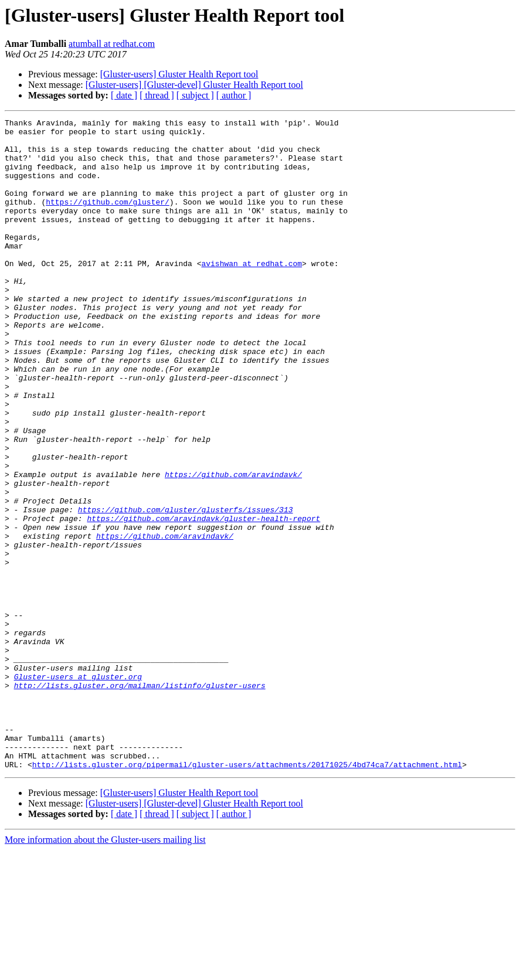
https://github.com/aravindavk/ (233, 546)
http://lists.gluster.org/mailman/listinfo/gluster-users (140, 799)
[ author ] (234, 95)
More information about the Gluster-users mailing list (105, 970)
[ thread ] (157, 95)
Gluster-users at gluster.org (78, 789)
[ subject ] (195, 95)
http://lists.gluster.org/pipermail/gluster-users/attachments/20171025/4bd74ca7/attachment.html (247, 894)
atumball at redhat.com (112, 44)
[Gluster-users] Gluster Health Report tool (179, 74)
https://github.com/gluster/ (108, 219)
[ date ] (124, 95)
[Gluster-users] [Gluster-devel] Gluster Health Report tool (194, 85)
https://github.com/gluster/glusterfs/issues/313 (186, 588)
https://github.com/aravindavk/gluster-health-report (203, 599)
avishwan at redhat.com (251, 293)
